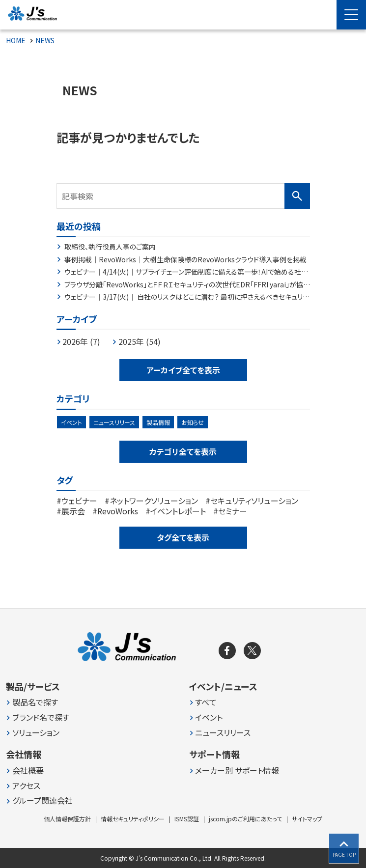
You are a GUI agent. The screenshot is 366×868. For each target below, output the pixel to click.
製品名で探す (35, 702)
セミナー (233, 511)
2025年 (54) (140, 341)
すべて (206, 702)
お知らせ (193, 422)
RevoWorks (118, 511)
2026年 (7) (81, 341)
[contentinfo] (183, 738)
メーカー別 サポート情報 (237, 770)
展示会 (73, 511)
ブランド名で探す (41, 717)
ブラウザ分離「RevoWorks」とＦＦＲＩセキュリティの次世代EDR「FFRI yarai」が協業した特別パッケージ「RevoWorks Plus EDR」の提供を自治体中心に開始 (187, 285)
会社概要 (28, 770)
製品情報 (158, 422)
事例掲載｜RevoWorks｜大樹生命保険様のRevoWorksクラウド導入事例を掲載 (185, 260)
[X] (252, 651)
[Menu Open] (351, 15)
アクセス (26, 786)
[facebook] (227, 651)
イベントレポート (178, 511)
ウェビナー (79, 501)
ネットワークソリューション (154, 501)
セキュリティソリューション (254, 501)
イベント (71, 422)
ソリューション (36, 733)
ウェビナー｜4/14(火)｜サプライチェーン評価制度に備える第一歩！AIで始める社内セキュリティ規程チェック (186, 272)
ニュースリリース (114, 422)
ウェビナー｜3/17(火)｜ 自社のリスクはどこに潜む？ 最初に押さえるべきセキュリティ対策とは (183, 297)
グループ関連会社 (42, 800)
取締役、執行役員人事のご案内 (110, 247)
